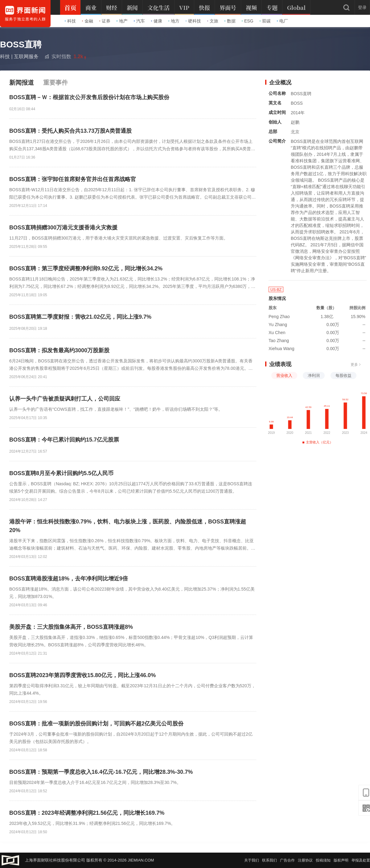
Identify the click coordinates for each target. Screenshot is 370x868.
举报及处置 (361, 860)
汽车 (139, 21)
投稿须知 (323, 860)
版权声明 (341, 860)
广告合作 (287, 860)
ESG (248, 21)
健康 (157, 21)
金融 (88, 21)
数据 (230, 21)
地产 (122, 21)
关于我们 (252, 860)
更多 (356, 365)
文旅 (213, 21)
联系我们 (269, 860)
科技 (70, 21)
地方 (174, 21)
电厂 (282, 21)
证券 (105, 21)
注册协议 (305, 860)
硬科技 (193, 21)
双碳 (265, 21)
